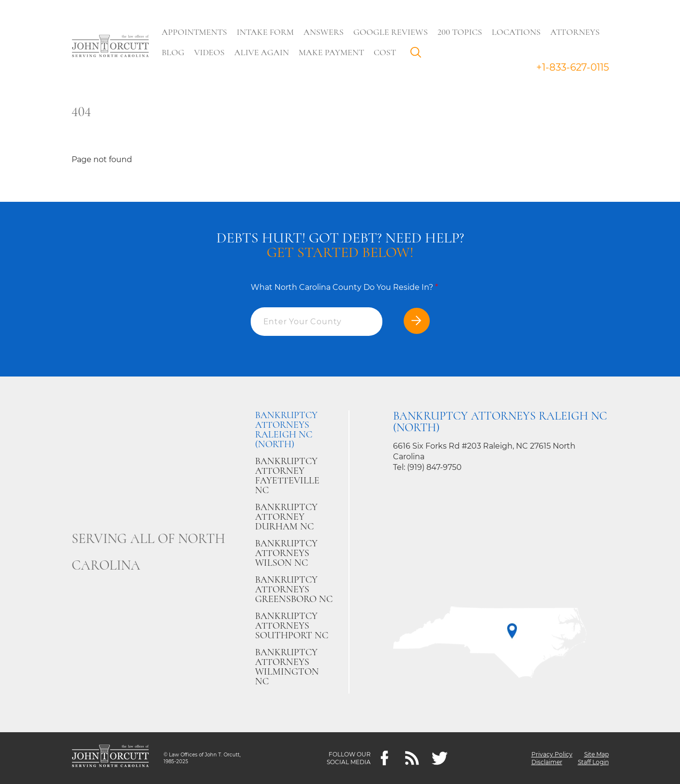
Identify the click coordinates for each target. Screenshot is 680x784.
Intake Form (265, 32)
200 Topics (460, 32)
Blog (173, 52)
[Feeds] (412, 758)
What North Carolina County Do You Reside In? (344, 287)
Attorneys (575, 32)
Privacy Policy (552, 754)
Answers (324, 32)
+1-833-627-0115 (573, 67)
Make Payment (331, 52)
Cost (385, 52)
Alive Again (262, 52)
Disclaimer (547, 762)
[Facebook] (385, 758)
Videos (209, 52)
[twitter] (440, 758)
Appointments (194, 32)
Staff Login (593, 762)
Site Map (597, 754)
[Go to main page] (110, 47)
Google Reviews (391, 32)
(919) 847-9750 (434, 467)
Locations (516, 32)
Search (418, 55)
